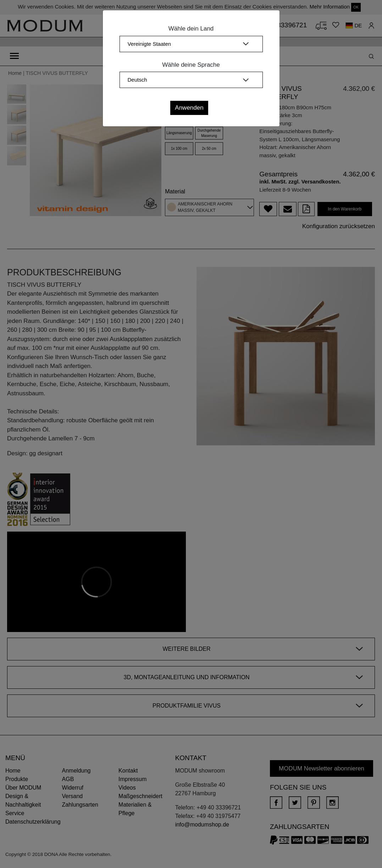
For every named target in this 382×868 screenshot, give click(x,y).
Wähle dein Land (191, 29)
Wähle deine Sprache (191, 65)
